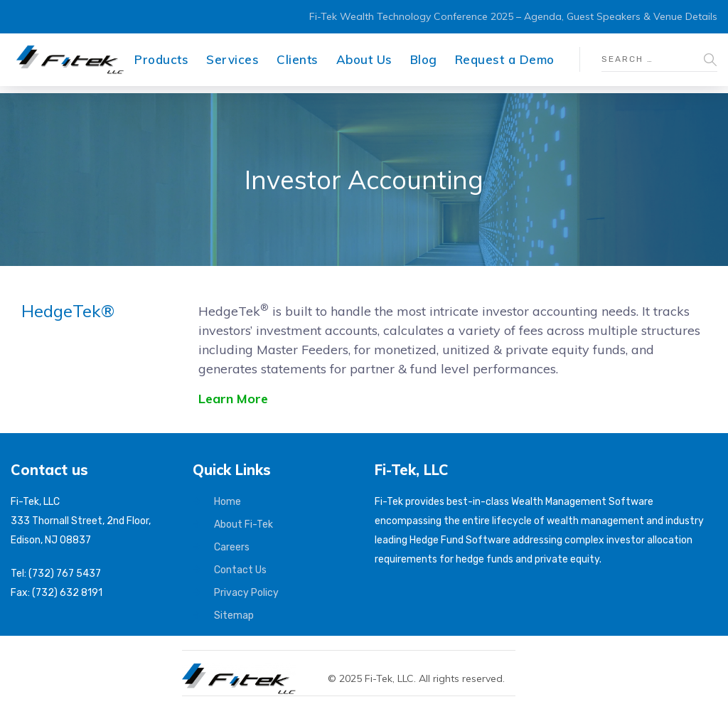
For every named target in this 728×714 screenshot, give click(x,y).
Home (227, 502)
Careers (232, 547)
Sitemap (234, 616)
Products (161, 59)
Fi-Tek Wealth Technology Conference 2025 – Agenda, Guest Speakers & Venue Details (513, 16)
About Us (364, 59)
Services (232, 59)
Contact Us (240, 570)
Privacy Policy (246, 593)
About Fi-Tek (243, 524)
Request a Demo (505, 59)
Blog (424, 59)
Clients (298, 59)
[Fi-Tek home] (246, 670)
